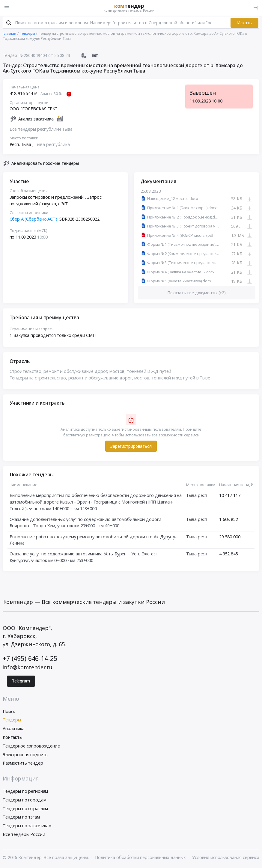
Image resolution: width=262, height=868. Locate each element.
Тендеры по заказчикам (27, 826)
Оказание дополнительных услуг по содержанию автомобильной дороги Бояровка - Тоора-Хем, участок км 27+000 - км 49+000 (86, 523)
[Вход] (256, 8)
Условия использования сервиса (226, 858)
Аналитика (14, 729)
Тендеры (12, 721)
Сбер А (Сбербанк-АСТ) (33, 220)
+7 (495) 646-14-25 (30, 659)
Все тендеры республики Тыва (41, 130)
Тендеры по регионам (25, 792)
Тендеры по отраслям (25, 809)
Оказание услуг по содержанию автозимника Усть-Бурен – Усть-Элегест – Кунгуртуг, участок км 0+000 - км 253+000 (86, 558)
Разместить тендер (23, 764)
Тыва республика (52, 145)
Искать (244, 23)
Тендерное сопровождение (31, 746)
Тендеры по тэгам (21, 818)
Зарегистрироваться (131, 447)
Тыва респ (197, 496)
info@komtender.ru (28, 668)
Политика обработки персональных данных (140, 858)
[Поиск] (9, 24)
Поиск (9, 712)
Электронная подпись (25, 755)
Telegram (21, 682)
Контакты (13, 738)
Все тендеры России (24, 835)
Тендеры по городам (24, 800)
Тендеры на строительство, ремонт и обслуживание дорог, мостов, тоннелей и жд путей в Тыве (110, 378)
